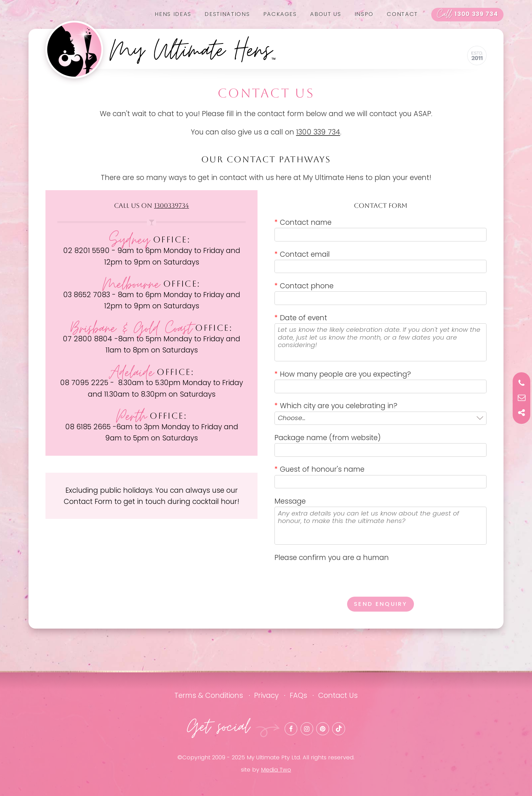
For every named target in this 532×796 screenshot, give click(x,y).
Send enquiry (381, 604)
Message (290, 501)
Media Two (276, 770)
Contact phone (304, 286)
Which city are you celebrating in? (336, 406)
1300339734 (172, 206)
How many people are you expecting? (343, 374)
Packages (280, 14)
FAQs (298, 695)
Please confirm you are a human (332, 557)
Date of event (301, 318)
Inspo (364, 14)
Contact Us (338, 695)
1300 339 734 (468, 15)
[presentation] (326, 577)
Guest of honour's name (319, 469)
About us (326, 14)
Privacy (266, 695)
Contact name (303, 222)
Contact (402, 14)
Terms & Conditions (209, 695)
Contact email (302, 254)
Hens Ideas (173, 14)
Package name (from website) (328, 438)
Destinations (227, 14)
